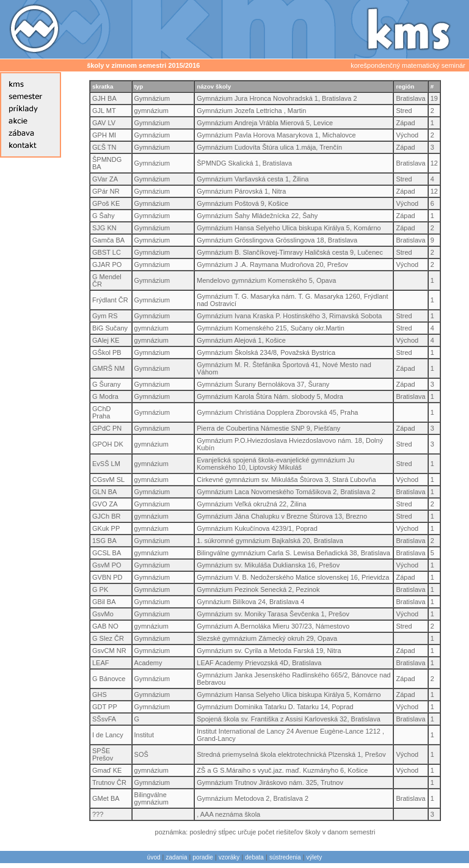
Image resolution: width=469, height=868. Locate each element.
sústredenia (285, 857)
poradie (203, 857)
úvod (154, 857)
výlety (314, 857)
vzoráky (229, 857)
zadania (177, 857)
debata (254, 857)
